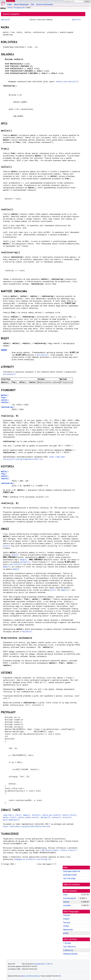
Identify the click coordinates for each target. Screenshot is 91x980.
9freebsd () (71, 954)
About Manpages (21, 4)
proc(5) (6, 546)
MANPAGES (11, 1)
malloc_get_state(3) (52, 815)
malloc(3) (6, 20)
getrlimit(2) (43, 355)
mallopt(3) (25, 562)
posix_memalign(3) (11, 820)
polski (66, 933)
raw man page (69, 878)
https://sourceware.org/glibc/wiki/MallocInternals (27, 826)
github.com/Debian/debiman (30, 976)
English (66, 919)
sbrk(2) (15, 555)
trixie (65, 895)
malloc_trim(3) (10, 817)
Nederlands (68, 930)
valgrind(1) (8, 815)
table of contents (72, 884)
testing (10, 8)
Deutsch (67, 915)
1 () (67, 943)
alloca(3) (36, 815)
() (5, 395)
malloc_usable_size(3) (28, 817)
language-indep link (72, 871)
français (67, 922)
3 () (68, 950)
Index (10, 4)
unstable (67, 905)
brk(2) (53, 590)
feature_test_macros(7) (66, 81)
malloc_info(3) (70, 815)
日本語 (66, 926)
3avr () (69, 947)
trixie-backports (70, 898)
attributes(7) (9, 374)
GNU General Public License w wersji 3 (59, 850)
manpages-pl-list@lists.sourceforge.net (33, 859)
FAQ (32, 4)
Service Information (45, 4)
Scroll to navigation (11, 14)
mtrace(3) (67, 817)
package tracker (70, 875)
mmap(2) (24, 560)
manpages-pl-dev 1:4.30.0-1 (43, 964)
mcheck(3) (56, 817)
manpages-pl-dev (19, 8)
